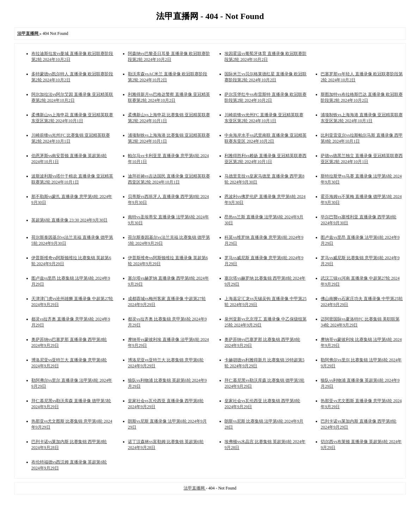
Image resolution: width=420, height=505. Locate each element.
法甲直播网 (195, 488)
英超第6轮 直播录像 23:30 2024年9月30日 (69, 220)
